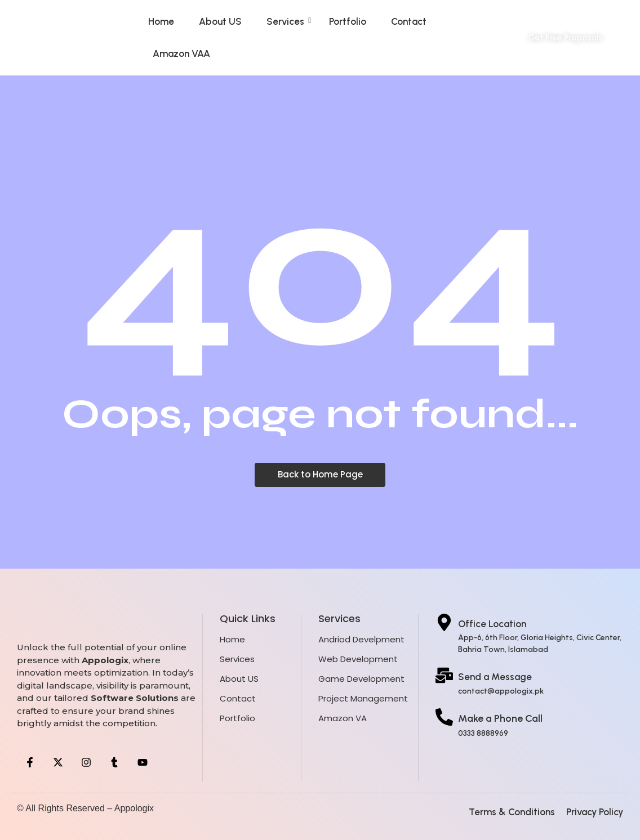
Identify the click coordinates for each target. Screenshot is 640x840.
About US (220, 21)
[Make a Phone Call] (444, 718)
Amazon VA (343, 718)
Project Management (363, 698)
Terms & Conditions (512, 812)
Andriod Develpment (361, 639)
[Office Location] (444, 624)
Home (161, 21)
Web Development (358, 659)
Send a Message (495, 677)
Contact (409, 21)
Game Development (361, 679)
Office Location (492, 624)
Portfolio (348, 21)
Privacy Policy (595, 812)
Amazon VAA (181, 53)
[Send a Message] (444, 677)
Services (289, 21)
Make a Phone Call (500, 718)
